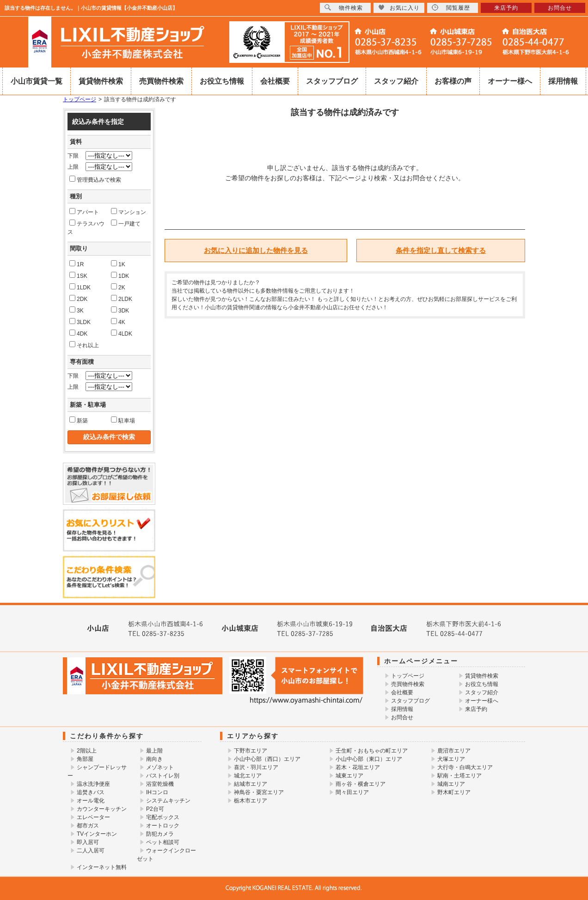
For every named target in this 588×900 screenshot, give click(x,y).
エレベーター (93, 817)
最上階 (154, 751)
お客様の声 (453, 81)
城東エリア (349, 776)
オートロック (163, 826)
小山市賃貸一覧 (37, 81)
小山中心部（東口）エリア (369, 759)
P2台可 (155, 809)
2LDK (122, 299)
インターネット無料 (102, 867)
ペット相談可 (163, 842)
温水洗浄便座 (93, 784)
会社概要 (275, 81)
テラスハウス (86, 227)
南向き (154, 759)
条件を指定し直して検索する (441, 250)
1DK (120, 276)
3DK (120, 310)
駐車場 (123, 420)
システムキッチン (168, 801)
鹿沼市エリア (454, 751)
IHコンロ (157, 792)
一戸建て (126, 223)
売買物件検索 (161, 81)
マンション (129, 212)
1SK (78, 276)
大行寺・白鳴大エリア (465, 767)
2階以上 (87, 751)
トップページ (80, 99)
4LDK (122, 333)
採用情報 (563, 81)
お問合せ (402, 717)
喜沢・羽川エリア (256, 767)
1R (77, 264)
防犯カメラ (160, 834)
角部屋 (85, 759)
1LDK (80, 287)
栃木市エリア (251, 801)
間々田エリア (352, 792)
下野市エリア (251, 751)
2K (118, 287)
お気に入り (399, 8)
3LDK (80, 322)
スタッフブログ (332, 81)
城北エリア (248, 776)
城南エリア (451, 784)
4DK (78, 333)
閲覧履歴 (451, 8)
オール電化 (91, 801)
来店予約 (476, 709)
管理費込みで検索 (95, 179)
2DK (78, 299)
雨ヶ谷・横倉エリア (361, 784)
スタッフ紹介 (396, 81)
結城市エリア (251, 784)
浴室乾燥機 (160, 784)
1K (118, 264)
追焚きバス (91, 792)
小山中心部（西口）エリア (267, 759)
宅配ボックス (163, 817)
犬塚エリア (451, 759)
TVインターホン (97, 834)
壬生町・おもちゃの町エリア (372, 751)
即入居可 (88, 842)
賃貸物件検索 (101, 81)
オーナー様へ (510, 81)
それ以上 (84, 345)
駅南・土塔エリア (459, 776)
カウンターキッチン (102, 809)
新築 (79, 420)
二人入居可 (91, 851)
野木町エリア (454, 792)
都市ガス (88, 826)
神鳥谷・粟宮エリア (259, 792)
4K (118, 322)
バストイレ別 (163, 776)
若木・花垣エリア (358, 767)
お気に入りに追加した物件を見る (256, 250)
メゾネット (160, 767)
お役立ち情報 (222, 81)
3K (77, 310)
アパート (84, 212)
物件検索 (344, 8)
